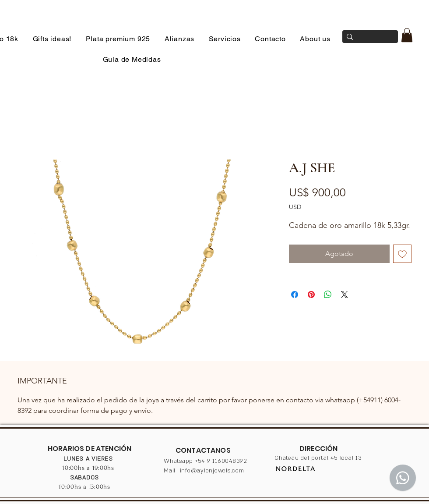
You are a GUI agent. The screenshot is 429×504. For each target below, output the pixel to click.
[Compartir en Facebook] (295, 295)
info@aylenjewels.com (212, 471)
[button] (407, 35)
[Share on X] (345, 295)
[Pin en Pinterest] (311, 295)
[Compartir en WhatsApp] (328, 295)
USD (295, 207)
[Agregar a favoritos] (402, 254)
